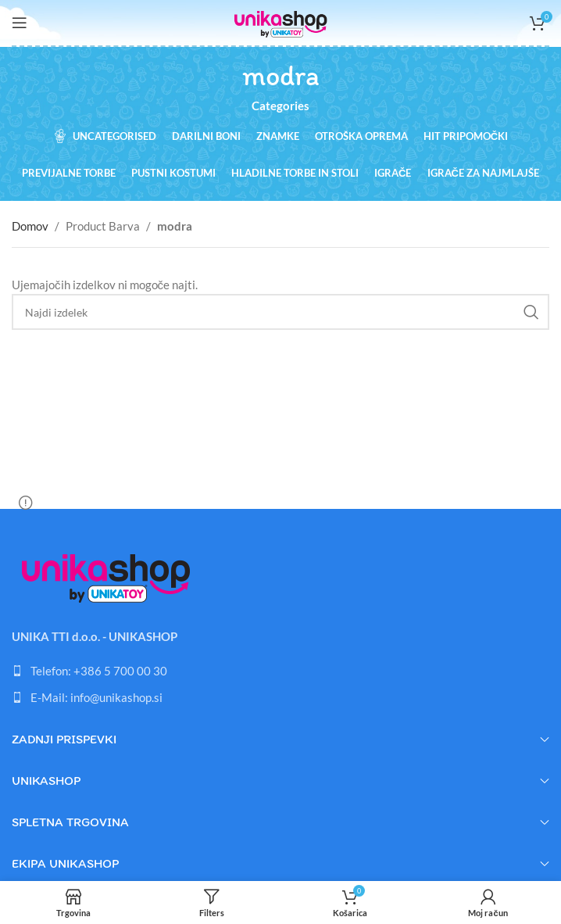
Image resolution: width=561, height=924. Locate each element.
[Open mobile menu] (20, 23)
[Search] (280, 312)
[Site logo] (280, 21)
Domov (30, 226)
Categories (280, 106)
